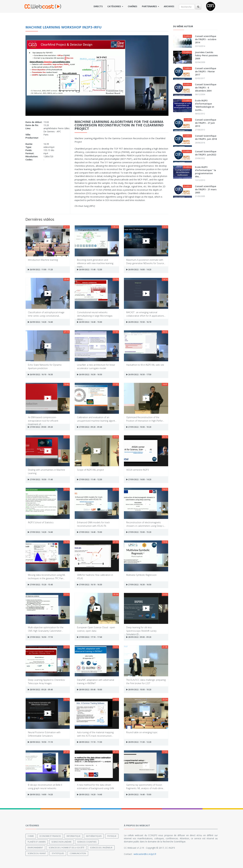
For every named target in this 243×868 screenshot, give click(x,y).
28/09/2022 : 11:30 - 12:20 (139, 742)
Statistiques (58, 853)
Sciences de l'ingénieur (101, 847)
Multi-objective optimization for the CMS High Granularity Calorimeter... (46, 629)
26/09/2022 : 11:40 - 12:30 (90, 270)
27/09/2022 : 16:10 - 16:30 (90, 585)
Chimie (31, 836)
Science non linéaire (61, 842)
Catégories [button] (115, 6)
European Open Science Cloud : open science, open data (96, 629)
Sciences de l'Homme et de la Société (66, 847)
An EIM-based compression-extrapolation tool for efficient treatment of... (43, 419)
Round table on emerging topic (142, 732)
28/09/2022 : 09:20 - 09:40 (40, 690)
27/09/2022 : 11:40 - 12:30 (90, 479)
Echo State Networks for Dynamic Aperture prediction (45, 366)
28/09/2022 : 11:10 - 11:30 (90, 742)
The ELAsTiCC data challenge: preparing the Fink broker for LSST (146, 681)
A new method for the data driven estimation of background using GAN (95, 786)
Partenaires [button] (150, 6)
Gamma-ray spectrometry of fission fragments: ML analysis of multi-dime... (145, 786)
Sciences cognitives (87, 842)
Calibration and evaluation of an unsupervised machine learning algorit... (97, 419)
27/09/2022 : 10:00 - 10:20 (139, 427)
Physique (112, 836)
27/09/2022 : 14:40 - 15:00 (90, 532)
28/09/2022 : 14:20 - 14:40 (90, 795)
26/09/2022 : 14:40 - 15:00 (90, 322)
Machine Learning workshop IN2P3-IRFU (64, 27)
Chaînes (133, 6)
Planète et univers (37, 842)
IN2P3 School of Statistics (41, 522)
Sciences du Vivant (37, 853)
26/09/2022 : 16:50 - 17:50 (139, 374)
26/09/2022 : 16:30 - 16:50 (90, 374)
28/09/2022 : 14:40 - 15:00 (139, 795)
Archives (169, 6)
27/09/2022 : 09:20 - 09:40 (90, 427)
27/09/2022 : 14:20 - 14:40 (40, 532)
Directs (98, 6)
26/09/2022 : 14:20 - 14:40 (40, 322)
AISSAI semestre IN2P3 (138, 470)
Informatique (73, 836)
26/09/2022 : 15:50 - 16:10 (139, 322)
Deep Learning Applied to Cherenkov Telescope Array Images (46, 681)
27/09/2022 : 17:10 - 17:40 (90, 637)
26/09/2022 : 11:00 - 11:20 (40, 270)
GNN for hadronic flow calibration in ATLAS (95, 576)
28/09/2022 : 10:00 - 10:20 (139, 690)
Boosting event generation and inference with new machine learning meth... (95, 261)
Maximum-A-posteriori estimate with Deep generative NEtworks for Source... (146, 261)
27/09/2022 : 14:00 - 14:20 (139, 479)
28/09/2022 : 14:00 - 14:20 (40, 795)
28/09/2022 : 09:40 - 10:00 (90, 690)
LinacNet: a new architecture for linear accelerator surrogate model (96, 366)
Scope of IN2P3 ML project (90, 470)
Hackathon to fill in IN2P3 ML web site (145, 365)
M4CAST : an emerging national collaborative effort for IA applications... (146, 314)
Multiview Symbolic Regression (141, 575)
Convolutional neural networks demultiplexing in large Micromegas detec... (95, 314)
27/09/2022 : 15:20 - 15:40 (40, 585)
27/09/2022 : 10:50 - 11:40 (40, 479)
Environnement (35, 847)
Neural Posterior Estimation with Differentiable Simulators (44, 734)
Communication (78, 853)
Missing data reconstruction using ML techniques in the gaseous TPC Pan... (47, 576)
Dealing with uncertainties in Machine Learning (46, 471)
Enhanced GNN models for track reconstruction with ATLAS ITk (93, 524)
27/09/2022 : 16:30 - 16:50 (139, 585)
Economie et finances (50, 836)
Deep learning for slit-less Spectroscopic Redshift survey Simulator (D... (141, 629)
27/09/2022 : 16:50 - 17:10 (40, 637)
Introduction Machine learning (43, 260)
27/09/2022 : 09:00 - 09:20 (40, 427)
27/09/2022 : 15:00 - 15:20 (139, 532)
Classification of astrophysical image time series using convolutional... (46, 314)
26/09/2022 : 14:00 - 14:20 (139, 270)
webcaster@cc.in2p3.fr (145, 854)
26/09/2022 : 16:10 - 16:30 (40, 374)
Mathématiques (94, 836)
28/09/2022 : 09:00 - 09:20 (139, 637)
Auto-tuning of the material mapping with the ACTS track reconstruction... (95, 734)
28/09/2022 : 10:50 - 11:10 (40, 742)
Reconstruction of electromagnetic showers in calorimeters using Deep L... (146, 524)
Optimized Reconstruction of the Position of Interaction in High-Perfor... (145, 419)
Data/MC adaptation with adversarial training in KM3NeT (96, 681)
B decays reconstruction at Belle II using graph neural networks (45, 786)
